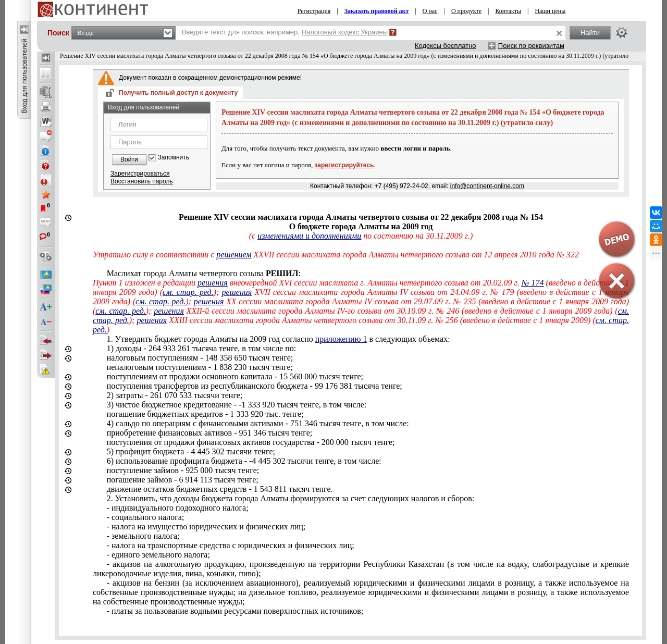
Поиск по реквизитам (531, 46)
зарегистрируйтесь (344, 165)
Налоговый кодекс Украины (345, 32)
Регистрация (314, 11)
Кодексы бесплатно (446, 46)
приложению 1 (341, 339)
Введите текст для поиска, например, (285, 32)
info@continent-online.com (487, 186)
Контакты (508, 11)
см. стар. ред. (188, 292)
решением (234, 255)
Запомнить (174, 158)
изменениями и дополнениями (309, 236)
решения (213, 283)
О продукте (466, 11)
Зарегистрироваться (140, 174)
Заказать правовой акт (377, 11)
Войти (129, 159)
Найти (590, 33)
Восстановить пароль (142, 181)
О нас (430, 11)
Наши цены (550, 11)
